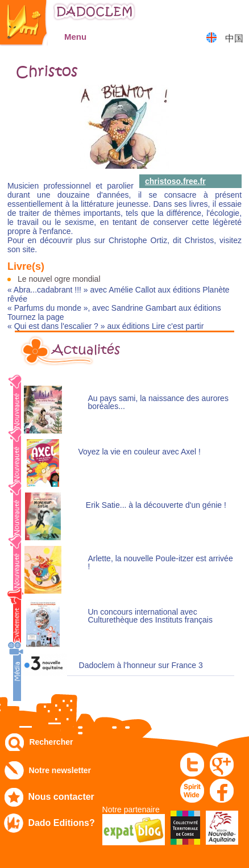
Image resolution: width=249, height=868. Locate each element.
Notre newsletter (60, 770)
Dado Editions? (61, 823)
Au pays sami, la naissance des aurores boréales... (158, 402)
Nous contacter (61, 797)
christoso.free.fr (175, 181)
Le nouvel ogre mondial (59, 279)
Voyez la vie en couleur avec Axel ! (139, 452)
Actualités (86, 350)
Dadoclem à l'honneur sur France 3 (141, 665)
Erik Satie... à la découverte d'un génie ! (156, 505)
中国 (234, 38)
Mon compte (207, 14)
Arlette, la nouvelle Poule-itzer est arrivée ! (160, 563)
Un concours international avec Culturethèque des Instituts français (150, 616)
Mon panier (235, 14)
